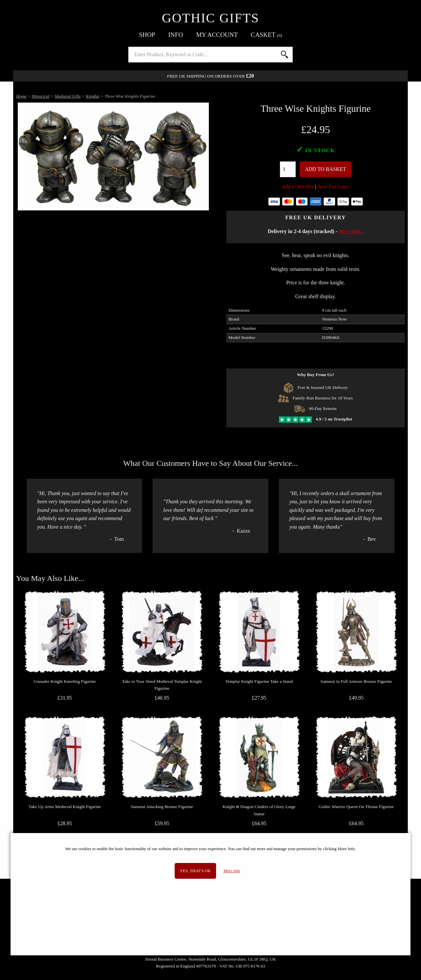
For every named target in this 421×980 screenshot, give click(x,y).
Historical (41, 96)
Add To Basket (326, 169)
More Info (232, 871)
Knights (93, 96)
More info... (351, 231)
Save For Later (333, 187)
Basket (267, 35)
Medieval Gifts (68, 96)
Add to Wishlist (298, 187)
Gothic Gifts (210, 18)
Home (21, 96)
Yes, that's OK (195, 871)
